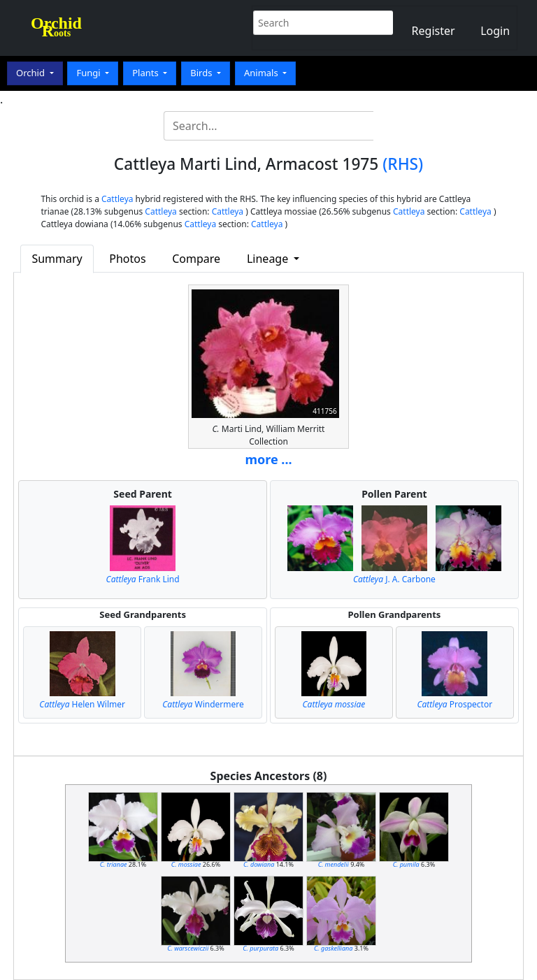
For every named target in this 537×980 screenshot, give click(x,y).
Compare (196, 259)
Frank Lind (143, 579)
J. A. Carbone (394, 579)
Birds (202, 73)
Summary (57, 259)
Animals (262, 73)
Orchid (31, 73)
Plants (146, 73)
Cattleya (117, 199)
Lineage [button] (269, 259)
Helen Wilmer (82, 704)
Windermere (203, 704)
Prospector (455, 704)
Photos (127, 259)
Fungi (89, 73)
